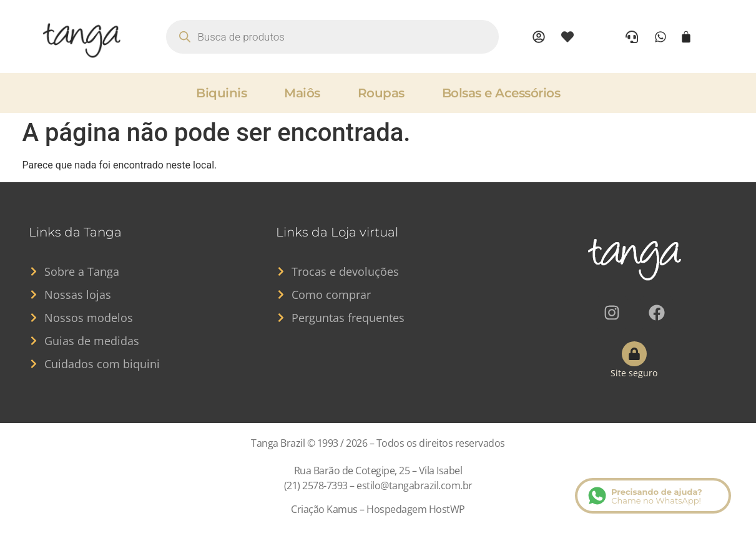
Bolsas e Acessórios (501, 93)
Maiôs (302, 93)
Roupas (381, 93)
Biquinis (221, 93)
